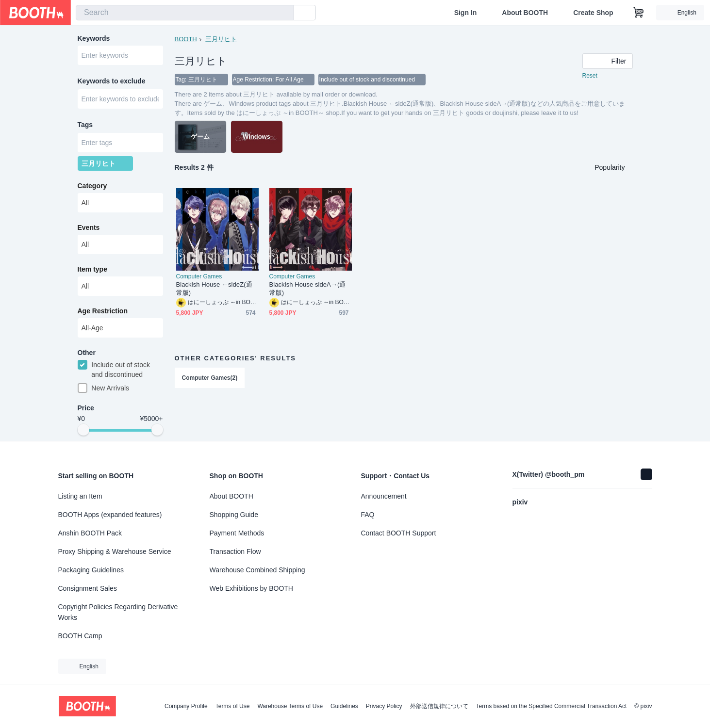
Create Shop (593, 13)
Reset (590, 76)
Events (89, 227)
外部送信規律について (439, 706)
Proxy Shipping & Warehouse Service (115, 551)
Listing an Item (80, 496)
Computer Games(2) (210, 378)
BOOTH (186, 39)
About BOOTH (525, 13)
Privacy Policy (384, 706)
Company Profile (186, 706)
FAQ (368, 515)
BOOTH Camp (80, 636)
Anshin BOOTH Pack (90, 533)
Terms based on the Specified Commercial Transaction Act (552, 706)
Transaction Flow (235, 551)
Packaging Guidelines (91, 570)
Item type (92, 269)
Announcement (384, 496)
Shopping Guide (234, 515)
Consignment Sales (88, 588)
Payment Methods (237, 533)
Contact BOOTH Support (399, 533)
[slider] (83, 430)
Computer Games (199, 276)
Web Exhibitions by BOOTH (251, 588)
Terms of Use (233, 706)
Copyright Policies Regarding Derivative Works (118, 612)
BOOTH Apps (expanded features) (110, 515)
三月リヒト (221, 39)
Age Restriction (103, 311)
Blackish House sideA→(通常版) (308, 289)
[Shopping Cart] (639, 13)
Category (92, 186)
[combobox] (185, 13)
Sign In (466, 13)
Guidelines (344, 706)
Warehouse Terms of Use (290, 706)
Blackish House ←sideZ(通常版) (214, 289)
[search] (284, 13)
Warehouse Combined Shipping (257, 570)
